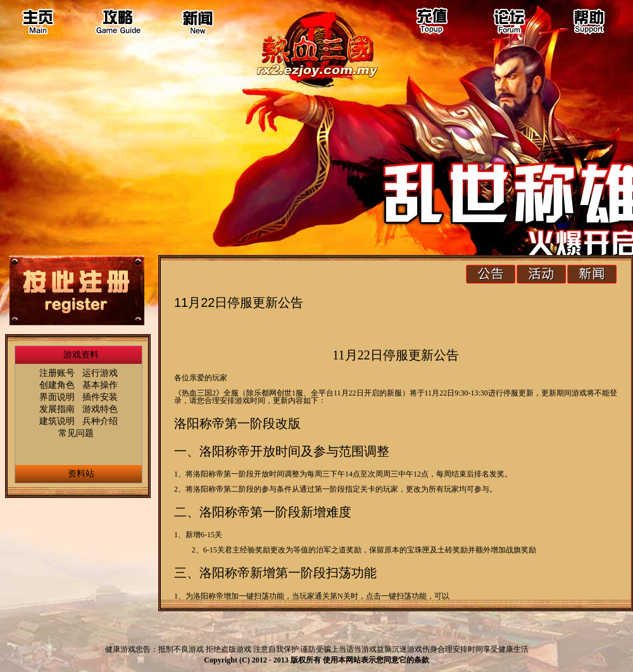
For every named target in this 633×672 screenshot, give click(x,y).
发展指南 (57, 409)
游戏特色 (100, 409)
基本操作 (100, 385)
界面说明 (57, 397)
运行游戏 (100, 373)
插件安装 (100, 397)
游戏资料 (81, 354)
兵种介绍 (100, 421)
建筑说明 (57, 421)
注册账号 (57, 373)
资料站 (81, 473)
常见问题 (76, 433)
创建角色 (57, 385)
